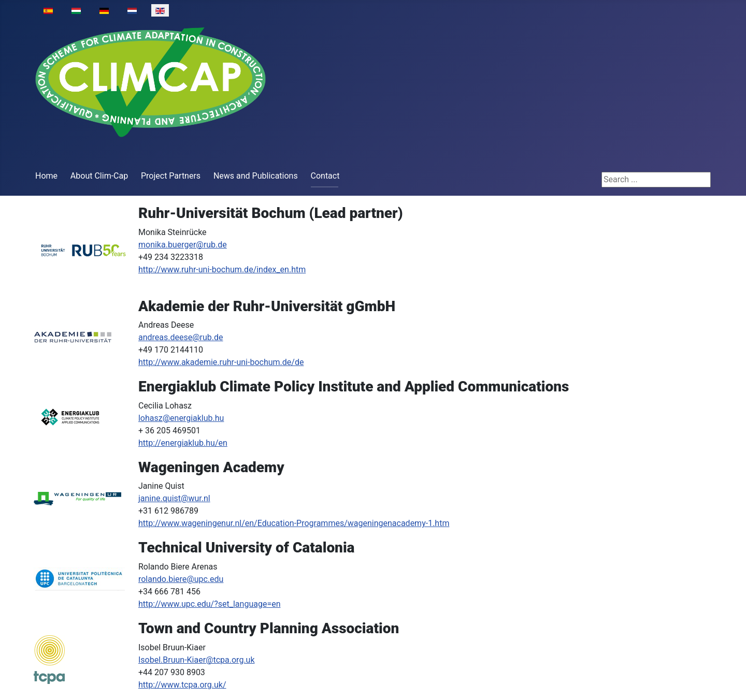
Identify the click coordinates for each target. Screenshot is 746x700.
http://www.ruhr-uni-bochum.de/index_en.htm (222, 269)
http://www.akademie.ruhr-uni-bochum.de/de (221, 362)
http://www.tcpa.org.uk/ (182, 685)
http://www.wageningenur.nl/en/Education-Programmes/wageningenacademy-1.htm (294, 523)
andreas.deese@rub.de (181, 337)
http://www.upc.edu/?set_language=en (210, 604)
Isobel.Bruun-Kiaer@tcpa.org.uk (197, 660)
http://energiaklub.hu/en (183, 443)
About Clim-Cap (99, 176)
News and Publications (256, 176)
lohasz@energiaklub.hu (181, 418)
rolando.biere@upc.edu (181, 579)
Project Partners (171, 176)
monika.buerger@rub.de (183, 245)
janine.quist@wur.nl (174, 498)
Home (46, 176)
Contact (325, 176)
